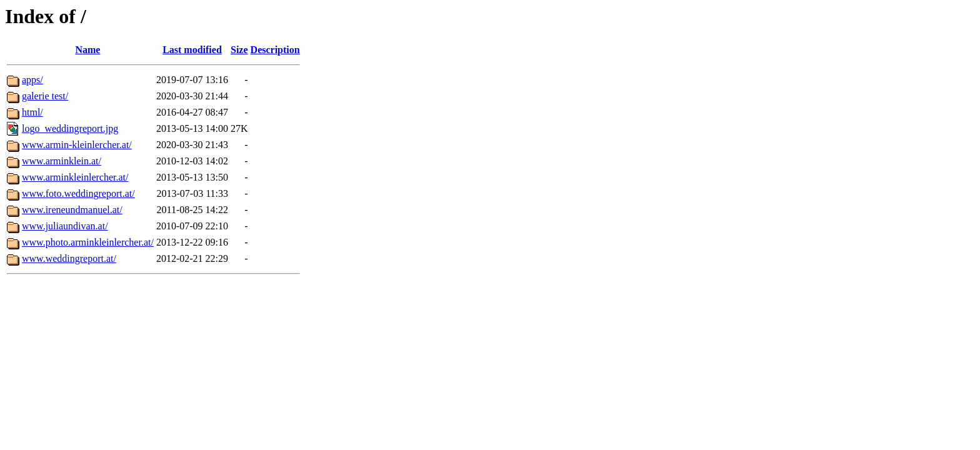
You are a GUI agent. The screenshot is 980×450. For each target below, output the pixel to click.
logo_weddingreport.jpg (70, 128)
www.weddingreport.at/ (69, 258)
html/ (32, 112)
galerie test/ (45, 96)
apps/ (32, 80)
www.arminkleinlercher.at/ (75, 177)
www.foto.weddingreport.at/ (78, 193)
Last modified (192, 50)
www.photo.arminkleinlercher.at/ (88, 242)
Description (275, 50)
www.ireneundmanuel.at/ (72, 210)
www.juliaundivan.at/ (65, 226)
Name (87, 50)
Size (239, 50)
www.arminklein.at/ (62, 161)
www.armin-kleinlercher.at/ (77, 145)
